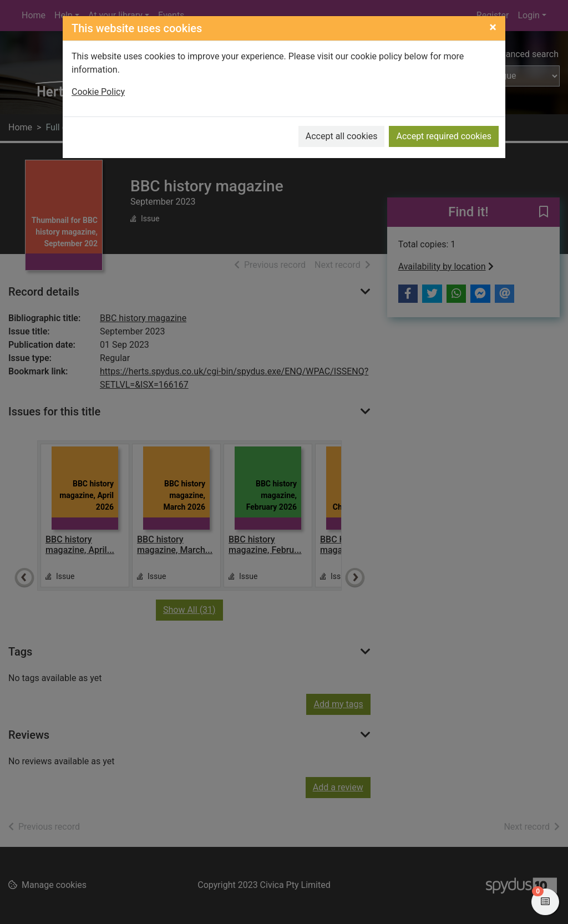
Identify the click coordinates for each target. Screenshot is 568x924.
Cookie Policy (98, 92)
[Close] (493, 27)
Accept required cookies (444, 136)
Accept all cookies (342, 136)
